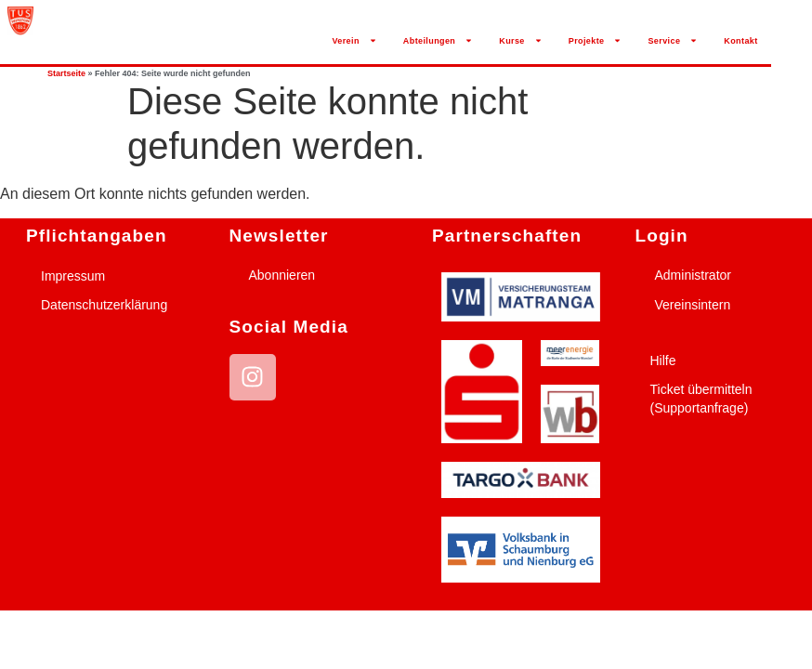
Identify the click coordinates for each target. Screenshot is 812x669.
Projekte (596, 40)
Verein (354, 40)
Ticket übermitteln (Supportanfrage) (701, 399)
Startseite (66, 73)
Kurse (521, 40)
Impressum (73, 276)
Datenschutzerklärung (104, 305)
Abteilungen (438, 40)
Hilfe (663, 361)
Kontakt (740, 41)
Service (673, 40)
